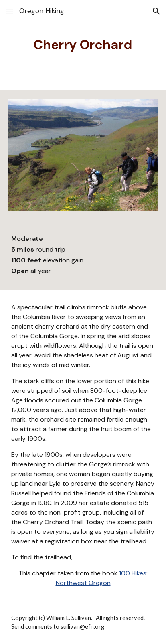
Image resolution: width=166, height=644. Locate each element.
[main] (83, 45)
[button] (10, 11)
